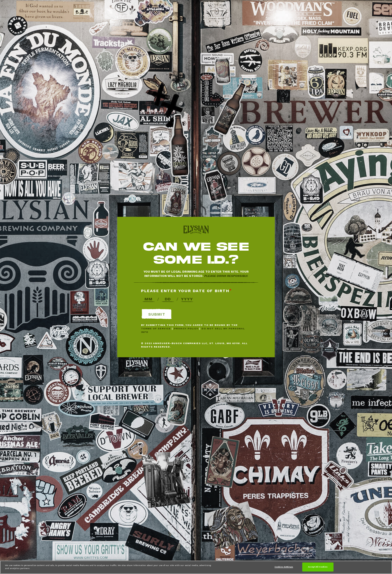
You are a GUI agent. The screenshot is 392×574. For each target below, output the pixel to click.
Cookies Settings (284, 567)
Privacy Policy (186, 328)
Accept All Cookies (318, 567)
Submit (157, 314)
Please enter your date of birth (185, 291)
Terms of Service (156, 328)
